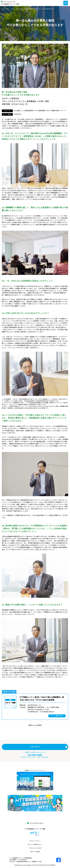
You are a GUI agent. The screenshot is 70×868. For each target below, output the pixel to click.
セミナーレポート (10, 9)
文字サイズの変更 (35, 852)
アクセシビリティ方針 (35, 848)
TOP (3, 9)
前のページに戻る (35, 725)
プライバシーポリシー (35, 841)
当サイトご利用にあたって (35, 845)
